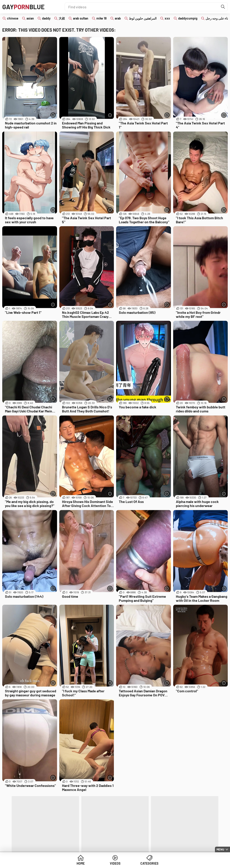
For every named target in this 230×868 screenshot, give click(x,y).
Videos (115, 863)
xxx (167, 18)
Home (81, 863)
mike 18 (102, 18)
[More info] (53, 115)
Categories (149, 863)
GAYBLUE (23, 7)
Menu (220, 849)
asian (30, 18)
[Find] (223, 7)
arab (118, 18)
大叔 (62, 18)
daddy (46, 18)
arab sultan (81, 18)
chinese (13, 18)
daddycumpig (188, 18)
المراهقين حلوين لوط (143, 18)
